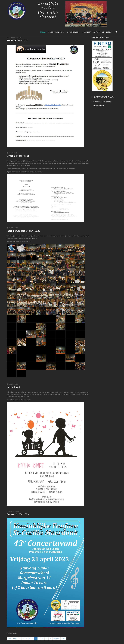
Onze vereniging (56, 32)
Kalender (87, 32)
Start (9, 639)
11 (46, 639)
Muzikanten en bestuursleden (102, 102)
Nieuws (44, 32)
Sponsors (107, 32)
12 (50, 639)
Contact (97, 32)
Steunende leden (98, 106)
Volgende (56, 639)
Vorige (15, 639)
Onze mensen (73, 32)
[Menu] (116, 32)
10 (43, 639)
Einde (63, 639)
